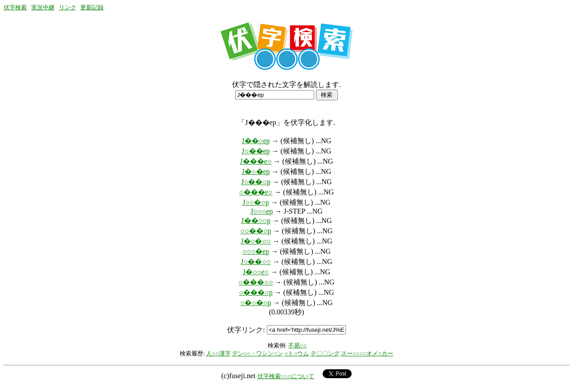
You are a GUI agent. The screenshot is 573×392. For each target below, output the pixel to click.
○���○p (255, 292)
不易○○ (298, 345)
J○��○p (256, 182)
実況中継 (43, 7)
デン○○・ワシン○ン (258, 353)
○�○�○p (256, 303)
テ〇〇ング (325, 353)
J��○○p (256, 221)
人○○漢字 (218, 353)
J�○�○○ (256, 241)
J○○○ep (262, 211)
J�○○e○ (256, 272)
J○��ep (256, 151)
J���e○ (256, 161)
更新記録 (92, 7)
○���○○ (256, 282)
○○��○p (256, 231)
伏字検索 (15, 7)
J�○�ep (256, 171)
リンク (68, 7)
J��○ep (256, 141)
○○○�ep (256, 251)
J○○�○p (256, 202)
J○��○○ (256, 262)
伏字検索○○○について (286, 376)
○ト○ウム (297, 353)
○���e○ (256, 192)
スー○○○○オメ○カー (367, 353)
